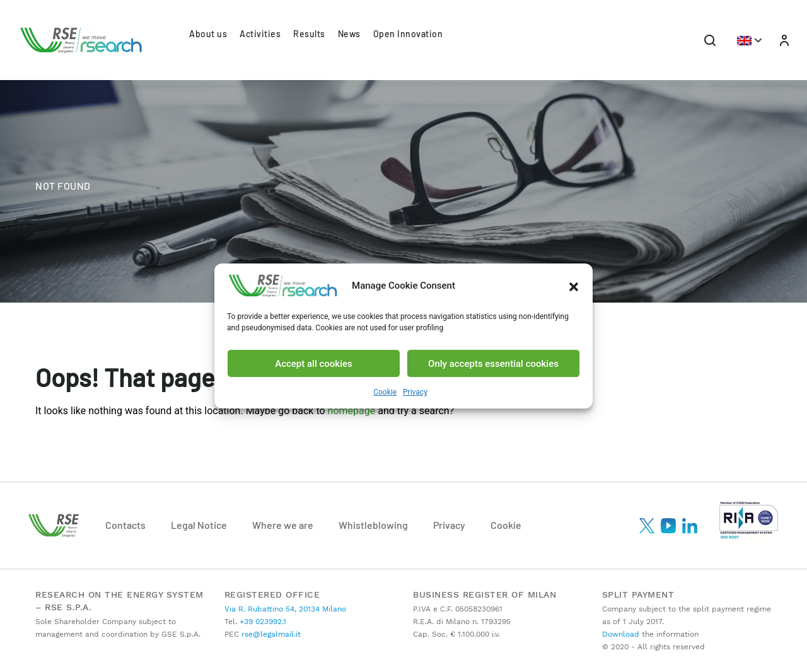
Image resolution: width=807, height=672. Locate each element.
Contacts (125, 525)
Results (309, 34)
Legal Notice (199, 525)
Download (621, 634)
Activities (260, 34)
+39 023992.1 (262, 622)
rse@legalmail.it (270, 634)
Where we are (283, 525)
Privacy (415, 392)
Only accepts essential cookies (493, 364)
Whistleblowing (373, 525)
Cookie (385, 392)
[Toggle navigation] (710, 40)
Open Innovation (408, 34)
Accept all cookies (314, 364)
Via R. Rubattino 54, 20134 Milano (285, 609)
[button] (574, 286)
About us (208, 34)
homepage (352, 411)
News (349, 34)
